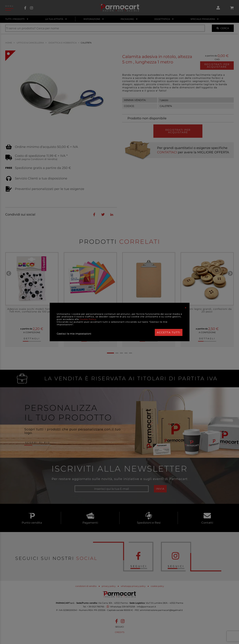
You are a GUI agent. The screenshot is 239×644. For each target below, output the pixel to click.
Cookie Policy (88, 319)
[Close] (186, 308)
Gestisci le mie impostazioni (74, 334)
